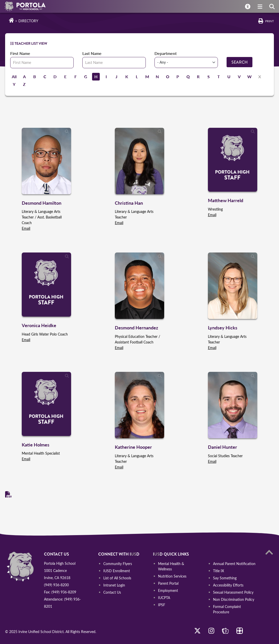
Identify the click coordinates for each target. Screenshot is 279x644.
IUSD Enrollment (117, 571)
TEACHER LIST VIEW (29, 43)
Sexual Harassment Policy (233, 592)
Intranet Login (114, 585)
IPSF (162, 605)
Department (166, 53)
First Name (20, 53)
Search (239, 62)
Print (270, 21)
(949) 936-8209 (64, 592)
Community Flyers (118, 564)
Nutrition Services (172, 576)
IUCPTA (164, 597)
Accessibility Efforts (228, 585)
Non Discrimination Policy (234, 599)
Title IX (219, 571)
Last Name (92, 53)
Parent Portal (168, 583)
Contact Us (112, 592)
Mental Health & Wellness (171, 566)
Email (26, 228)
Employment (168, 590)
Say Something (225, 578)
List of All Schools (117, 578)
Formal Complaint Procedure (227, 609)
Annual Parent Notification (234, 564)
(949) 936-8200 (56, 585)
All (14, 77)
